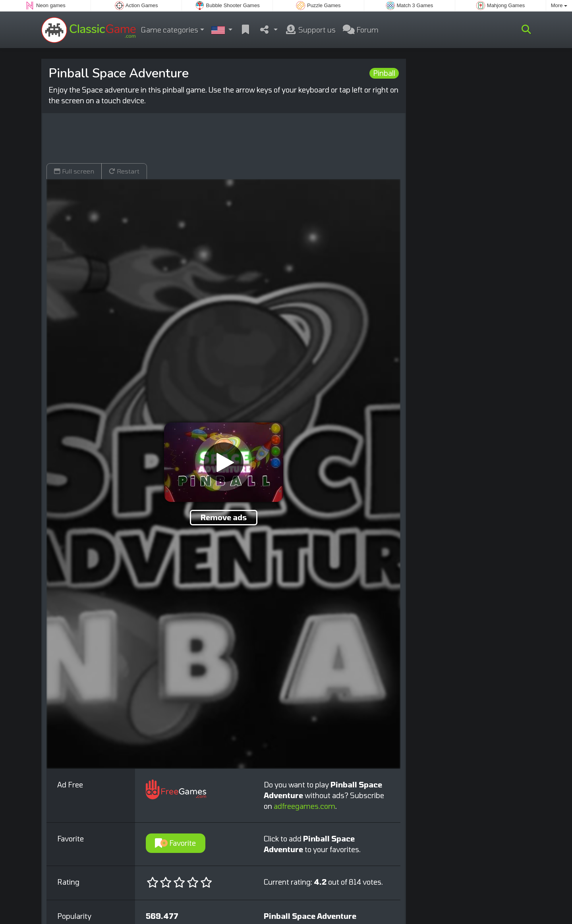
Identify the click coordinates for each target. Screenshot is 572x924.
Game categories (170, 30)
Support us (310, 30)
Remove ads (224, 517)
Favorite (175, 843)
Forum (361, 30)
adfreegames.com (304, 806)
